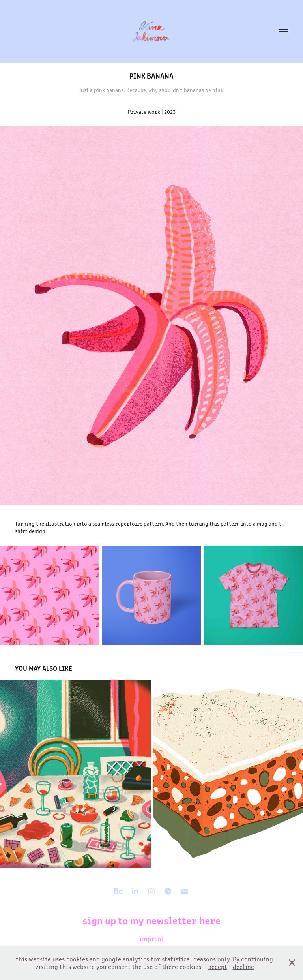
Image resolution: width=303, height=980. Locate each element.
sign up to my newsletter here (151, 920)
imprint (151, 939)
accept (218, 966)
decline (243, 966)
